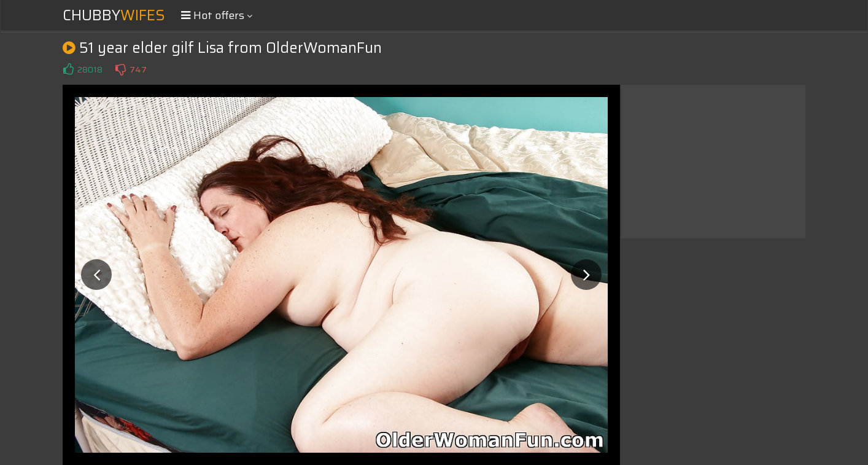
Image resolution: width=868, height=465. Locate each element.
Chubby (114, 15)
